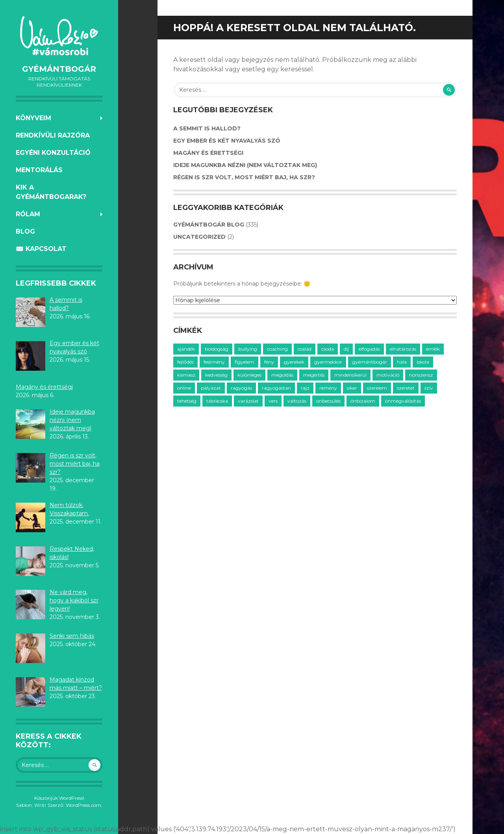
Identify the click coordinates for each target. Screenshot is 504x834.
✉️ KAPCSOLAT (41, 249)
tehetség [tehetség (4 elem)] (187, 401)
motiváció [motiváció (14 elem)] (388, 375)
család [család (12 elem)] (305, 349)
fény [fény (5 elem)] (269, 362)
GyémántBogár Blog (209, 225)
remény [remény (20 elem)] (328, 388)
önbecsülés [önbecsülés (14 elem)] (328, 401)
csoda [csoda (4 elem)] (328, 349)
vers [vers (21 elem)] (273, 401)
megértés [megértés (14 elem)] (314, 375)
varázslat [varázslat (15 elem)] (248, 401)
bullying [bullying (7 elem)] (248, 349)
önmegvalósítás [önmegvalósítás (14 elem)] (403, 401)
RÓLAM (28, 214)
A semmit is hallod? (207, 128)
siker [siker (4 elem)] (352, 388)
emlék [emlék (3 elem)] (433, 349)
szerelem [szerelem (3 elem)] (377, 388)
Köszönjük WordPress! (59, 798)
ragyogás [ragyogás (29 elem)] (241, 388)
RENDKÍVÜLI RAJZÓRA (53, 135)
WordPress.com (83, 805)
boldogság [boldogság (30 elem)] (217, 349)
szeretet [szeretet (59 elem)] (406, 388)
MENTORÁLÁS (39, 170)
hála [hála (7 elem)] (402, 362)
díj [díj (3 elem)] (346, 349)
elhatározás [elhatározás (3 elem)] (403, 349)
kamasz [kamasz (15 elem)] (186, 375)
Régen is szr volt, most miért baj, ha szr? (244, 177)
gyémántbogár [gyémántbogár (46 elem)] (370, 362)
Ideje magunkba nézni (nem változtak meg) (245, 165)
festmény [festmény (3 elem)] (214, 362)
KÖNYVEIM (33, 118)
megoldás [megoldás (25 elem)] (282, 375)
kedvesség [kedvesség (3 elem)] (216, 375)
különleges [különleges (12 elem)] (249, 375)
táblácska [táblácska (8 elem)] (217, 401)
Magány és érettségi (208, 153)
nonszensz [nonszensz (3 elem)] (421, 375)
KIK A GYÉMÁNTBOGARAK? (51, 192)
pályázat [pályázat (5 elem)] (211, 388)
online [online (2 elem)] (184, 388)
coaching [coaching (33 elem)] (277, 349)
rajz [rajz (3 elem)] (305, 388)
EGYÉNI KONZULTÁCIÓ (53, 153)
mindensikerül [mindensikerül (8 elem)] (350, 375)
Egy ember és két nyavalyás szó (227, 141)
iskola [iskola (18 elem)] (423, 362)
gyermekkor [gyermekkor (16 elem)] (328, 362)
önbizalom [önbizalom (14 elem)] (363, 401)
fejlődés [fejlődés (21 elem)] (185, 362)
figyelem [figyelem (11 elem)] (245, 362)
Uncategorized (199, 237)
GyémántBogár (59, 69)
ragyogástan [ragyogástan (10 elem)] (276, 388)
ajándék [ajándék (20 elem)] (186, 349)
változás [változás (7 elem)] (297, 401)
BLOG (25, 231)
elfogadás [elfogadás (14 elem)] (369, 349)
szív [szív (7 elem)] (429, 388)
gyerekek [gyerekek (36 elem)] (294, 362)
